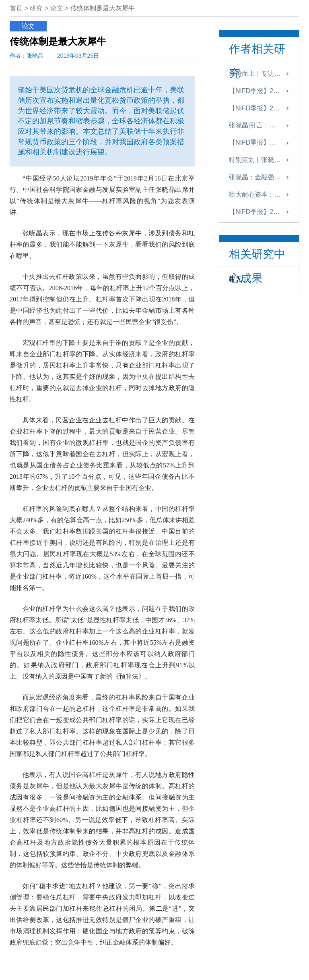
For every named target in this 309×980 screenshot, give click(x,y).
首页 (16, 8)
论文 (57, 8)
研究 (36, 8)
